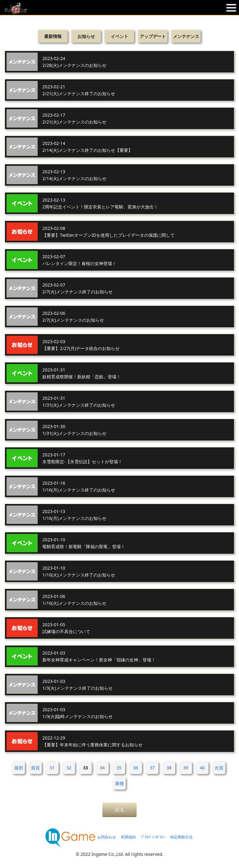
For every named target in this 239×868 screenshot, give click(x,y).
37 (152, 768)
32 (69, 768)
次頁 (219, 768)
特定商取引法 (181, 837)
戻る (119, 810)
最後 (119, 783)
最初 (19, 768)
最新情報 (53, 36)
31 (52, 768)
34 (102, 768)
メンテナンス (186, 36)
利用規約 (129, 837)
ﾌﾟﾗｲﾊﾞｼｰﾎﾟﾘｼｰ (153, 837)
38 (169, 768)
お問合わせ (107, 837)
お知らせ (86, 36)
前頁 (35, 768)
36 (136, 768)
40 (202, 768)
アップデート (153, 36)
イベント (119, 36)
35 (119, 768)
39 (186, 768)
